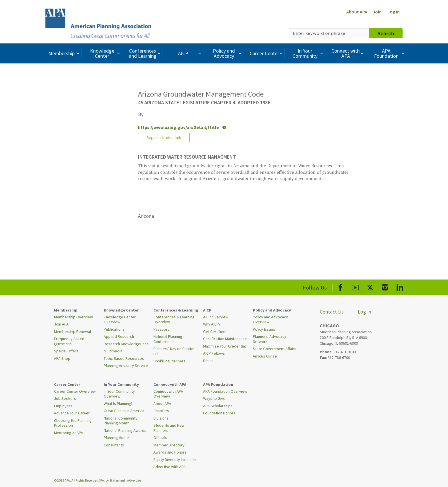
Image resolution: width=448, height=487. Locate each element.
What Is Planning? (118, 404)
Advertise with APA (170, 467)
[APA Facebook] (340, 287)
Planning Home (116, 438)
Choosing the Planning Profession (73, 423)
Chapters (161, 411)
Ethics (208, 361)
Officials (160, 438)
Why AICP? (212, 324)
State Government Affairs (275, 349)
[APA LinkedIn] (400, 287)
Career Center (267, 53)
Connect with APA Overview (168, 394)
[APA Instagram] (385, 287)
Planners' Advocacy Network (270, 339)
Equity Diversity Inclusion (175, 460)
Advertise (134, 480)
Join (377, 12)
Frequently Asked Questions (69, 341)
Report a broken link (164, 137)
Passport (161, 329)
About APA (357, 12)
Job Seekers (65, 398)
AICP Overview (216, 317)
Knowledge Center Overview (120, 320)
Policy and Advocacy (228, 53)
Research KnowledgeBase (126, 344)
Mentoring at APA (69, 433)
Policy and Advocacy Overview (270, 320)
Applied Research (119, 336)
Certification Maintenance (225, 339)
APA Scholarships (218, 406)
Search (386, 33)
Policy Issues (264, 329)
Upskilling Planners (169, 361)
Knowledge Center (106, 53)
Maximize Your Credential (224, 346)
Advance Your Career (72, 413)
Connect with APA (348, 53)
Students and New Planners (169, 428)
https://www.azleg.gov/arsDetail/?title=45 (182, 127)
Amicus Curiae (265, 356)
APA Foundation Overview (225, 391)
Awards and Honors (170, 452)
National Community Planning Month (121, 421)
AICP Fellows (214, 353)
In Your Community (308, 53)
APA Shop (62, 358)
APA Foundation (390, 53)
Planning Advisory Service (126, 366)
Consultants (114, 445)
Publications (114, 329)
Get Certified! (215, 332)
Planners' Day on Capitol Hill (174, 351)
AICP (190, 53)
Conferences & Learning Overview (174, 320)
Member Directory (169, 445)
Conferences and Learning (145, 53)
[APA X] (370, 287)
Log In (394, 12)
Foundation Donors (219, 413)
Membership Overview (73, 317)
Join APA (61, 324)
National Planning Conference (168, 339)
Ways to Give (214, 398)
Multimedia (113, 351)
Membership (64, 53)
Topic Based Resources (124, 358)
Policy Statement (113, 480)
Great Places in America (124, 411)
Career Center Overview (75, 391)
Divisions (161, 418)
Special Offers (66, 351)
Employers (63, 406)
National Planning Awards (125, 430)
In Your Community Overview (119, 394)
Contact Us (332, 312)
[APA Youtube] (355, 287)
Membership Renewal (72, 332)
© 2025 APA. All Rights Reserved (76, 480)
